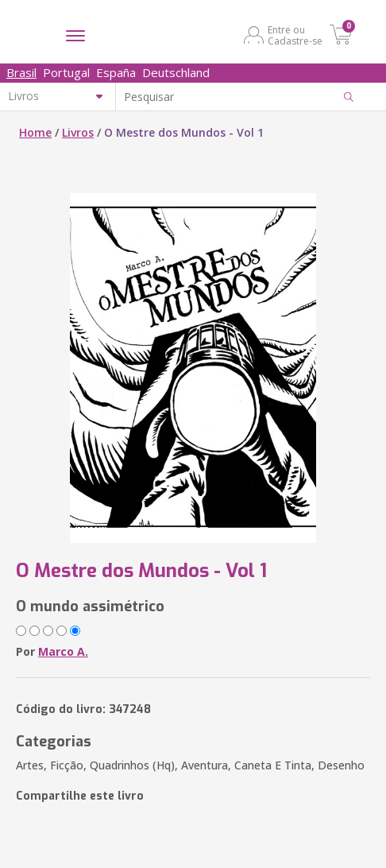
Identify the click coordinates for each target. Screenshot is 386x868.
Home (35, 132)
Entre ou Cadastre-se (295, 35)
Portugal (66, 72)
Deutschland (176, 72)
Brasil (21, 72)
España (116, 72)
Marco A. (63, 651)
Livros (78, 132)
